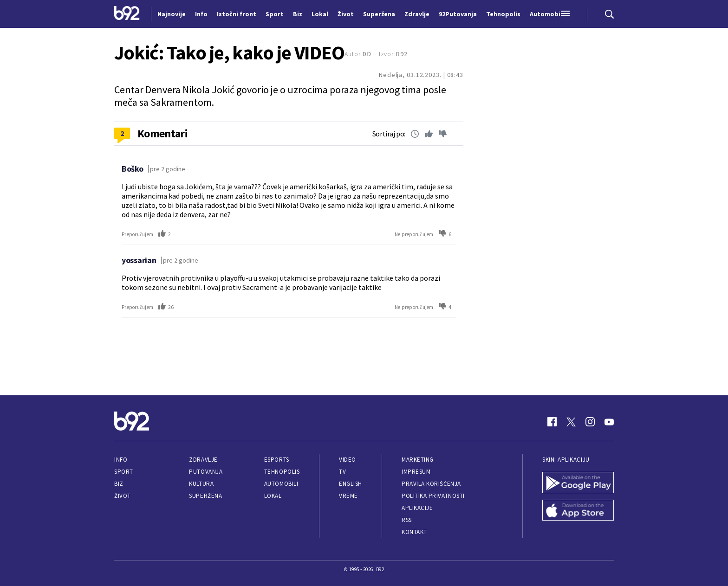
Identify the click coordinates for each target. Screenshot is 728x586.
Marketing (418, 460)
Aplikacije (417, 508)
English (351, 484)
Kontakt (414, 532)
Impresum (416, 472)
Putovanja (206, 472)
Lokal (273, 496)
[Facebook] (552, 422)
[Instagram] (590, 422)
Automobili (281, 484)
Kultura (201, 484)
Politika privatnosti (433, 496)
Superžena (205, 496)
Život (123, 496)
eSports (277, 460)
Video (348, 460)
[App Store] (578, 511)
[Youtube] (609, 422)
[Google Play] (578, 483)
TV (342, 472)
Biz (119, 484)
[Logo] (127, 14)
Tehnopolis (282, 472)
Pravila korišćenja (431, 484)
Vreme (348, 496)
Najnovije (172, 14)
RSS (407, 520)
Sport (124, 472)
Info (121, 460)
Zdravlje (203, 460)
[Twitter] (571, 422)
